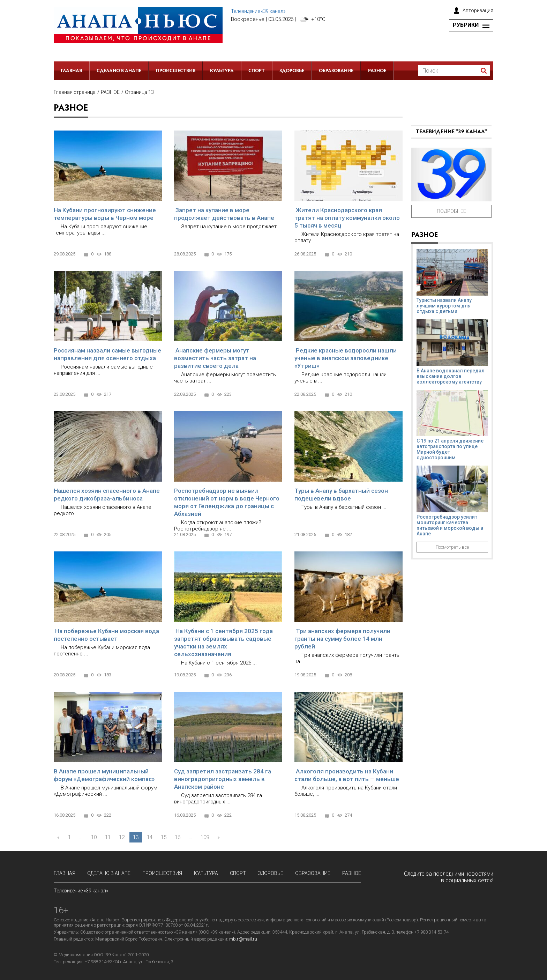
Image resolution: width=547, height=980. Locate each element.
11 (108, 837)
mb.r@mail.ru (243, 939)
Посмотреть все (452, 547)
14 (150, 837)
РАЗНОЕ (377, 71)
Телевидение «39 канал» (258, 11)
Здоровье (292, 71)
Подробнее (451, 211)
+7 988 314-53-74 (102, 962)
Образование (336, 71)
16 (178, 837)
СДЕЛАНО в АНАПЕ (119, 71)
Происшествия (176, 71)
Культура (222, 71)
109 (205, 837)
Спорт (257, 71)
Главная (71, 71)
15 (164, 837)
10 (94, 837)
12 (122, 837)
